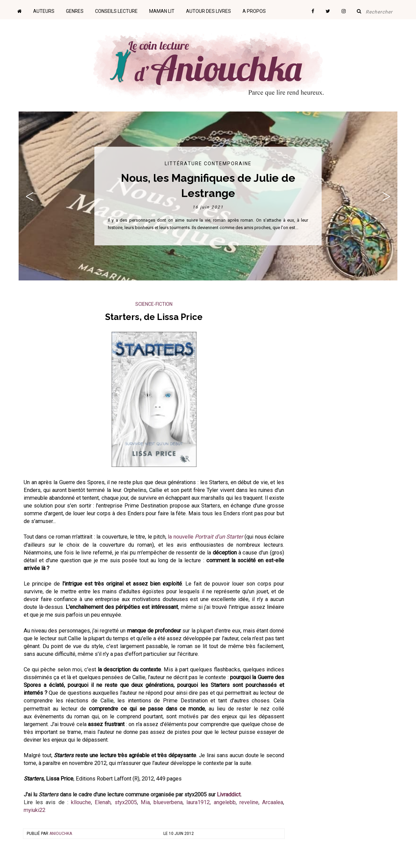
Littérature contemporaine (208, 164)
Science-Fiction (154, 304)
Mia (145, 802)
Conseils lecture (116, 11)
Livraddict (229, 795)
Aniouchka (61, 834)
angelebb (225, 802)
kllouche (81, 802)
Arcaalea (273, 802)
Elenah (103, 802)
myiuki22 (34, 810)
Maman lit (162, 11)
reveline (249, 802)
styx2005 (126, 802)
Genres (75, 11)
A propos (254, 11)
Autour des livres (209, 11)
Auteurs (44, 11)
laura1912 (198, 802)
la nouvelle (205, 537)
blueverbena (168, 802)
